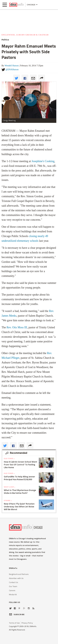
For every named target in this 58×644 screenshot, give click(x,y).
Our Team (13, 586)
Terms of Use (14, 623)
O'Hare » (8, 501)
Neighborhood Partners (19, 574)
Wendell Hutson (12, 66)
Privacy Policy (27, 623)
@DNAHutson (12, 70)
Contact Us (13, 582)
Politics (5, 40)
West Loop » (10, 487)
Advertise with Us (16, 578)
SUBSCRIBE (17, 614)
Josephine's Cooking (43, 161)
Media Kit (13, 594)
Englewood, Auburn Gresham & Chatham (25, 35)
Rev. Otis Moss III (17, 327)
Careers (12, 590)
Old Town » (9, 459)
